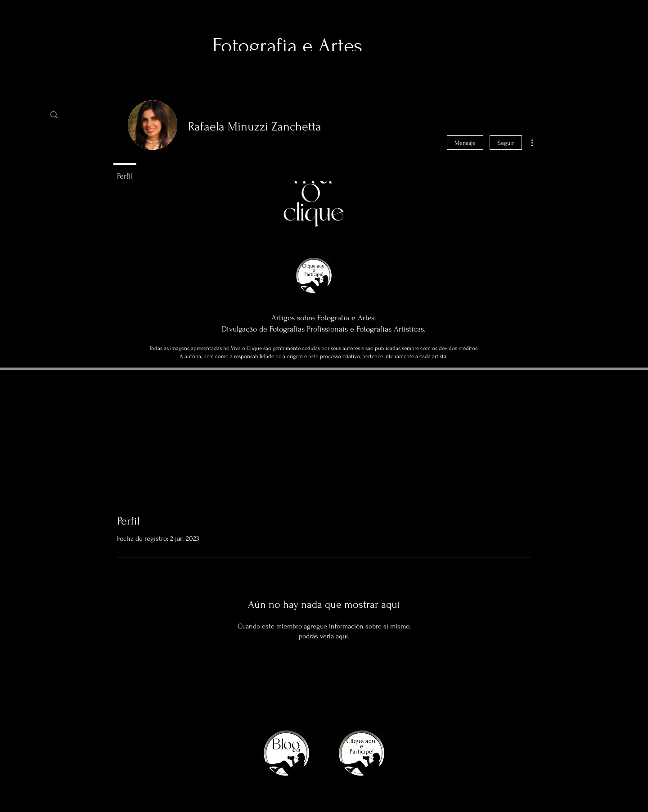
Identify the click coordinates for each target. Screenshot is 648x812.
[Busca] (89, 115)
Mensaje (465, 143)
